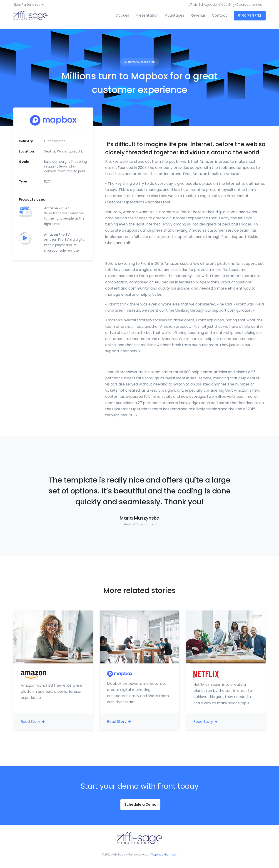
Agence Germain (164, 854)
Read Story (33, 722)
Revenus (198, 15)
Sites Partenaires (27, 5)
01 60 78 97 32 (250, 15)
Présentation (147, 15)
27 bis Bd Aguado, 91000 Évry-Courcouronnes (225, 5)
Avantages (175, 15)
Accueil (123, 15)
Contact (219, 15)
